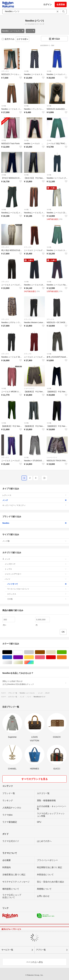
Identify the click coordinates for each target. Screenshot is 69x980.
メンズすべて (36, 564)
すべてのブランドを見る (35, 779)
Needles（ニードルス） (13, 31)
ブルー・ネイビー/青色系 (12, 657)
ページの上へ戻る (35, 962)
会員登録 (61, 4)
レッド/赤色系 (56, 657)
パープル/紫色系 (23, 657)
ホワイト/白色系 (23, 652)
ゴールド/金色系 (23, 662)
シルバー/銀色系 (12, 662)
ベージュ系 (56, 652)
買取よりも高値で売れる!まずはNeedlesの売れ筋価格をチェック (34, 683)
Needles (34, 523)
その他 (26, 71)
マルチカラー (34, 662)
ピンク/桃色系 (45, 657)
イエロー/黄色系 (34, 657)
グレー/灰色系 (34, 652)
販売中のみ (8, 39)
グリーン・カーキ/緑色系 (67, 652)
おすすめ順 (23, 39)
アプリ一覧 (41, 950)
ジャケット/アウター (36, 574)
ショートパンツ (29, 388)
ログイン (48, 4)
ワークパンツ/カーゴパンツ (37, 589)
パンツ (30, 31)
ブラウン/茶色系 (45, 652)
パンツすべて (37, 584)
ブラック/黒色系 (12, 652)
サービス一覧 (7, 950)
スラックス (5, 71)
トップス (36, 569)
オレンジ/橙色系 (67, 657)
